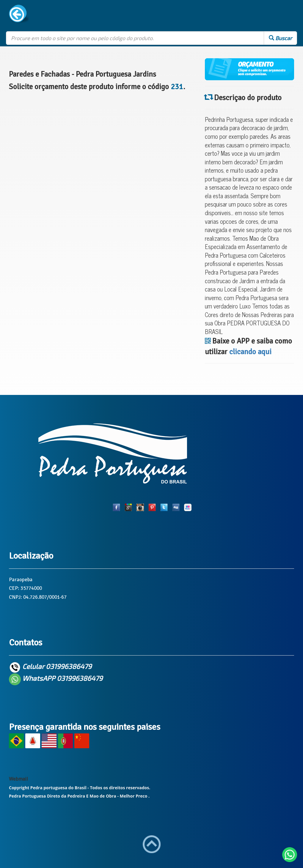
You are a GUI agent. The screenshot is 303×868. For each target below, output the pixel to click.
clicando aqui (250, 352)
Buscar (280, 38)
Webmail (18, 779)
